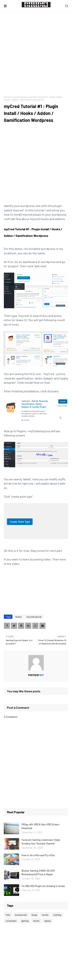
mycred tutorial (20, 97)
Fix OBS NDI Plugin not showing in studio (43, 886)
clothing (57, 915)
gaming (25, 921)
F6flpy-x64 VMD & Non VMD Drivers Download (40, 826)
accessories (21, 915)
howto (19, 617)
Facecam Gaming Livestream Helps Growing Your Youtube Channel (41, 842)
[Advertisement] (36, 54)
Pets (8, 915)
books (45, 915)
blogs (34, 915)
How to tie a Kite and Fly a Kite (38, 855)
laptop (48, 921)
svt (42, 675)
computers (11, 921)
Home (7, 97)
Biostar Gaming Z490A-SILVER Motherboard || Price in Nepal (38, 873)
